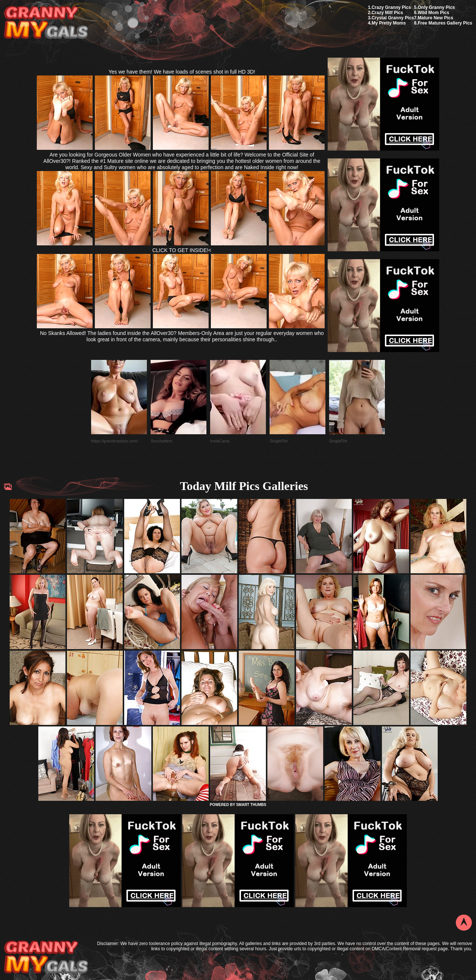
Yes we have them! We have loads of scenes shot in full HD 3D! (182, 72)
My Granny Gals (46, 23)
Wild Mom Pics (433, 13)
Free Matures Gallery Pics (445, 23)
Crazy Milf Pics (387, 13)
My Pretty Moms (389, 23)
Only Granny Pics (436, 7)
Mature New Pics (435, 18)
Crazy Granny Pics (391, 7)
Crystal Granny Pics (393, 18)
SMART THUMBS (251, 805)
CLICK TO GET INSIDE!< (182, 250)
